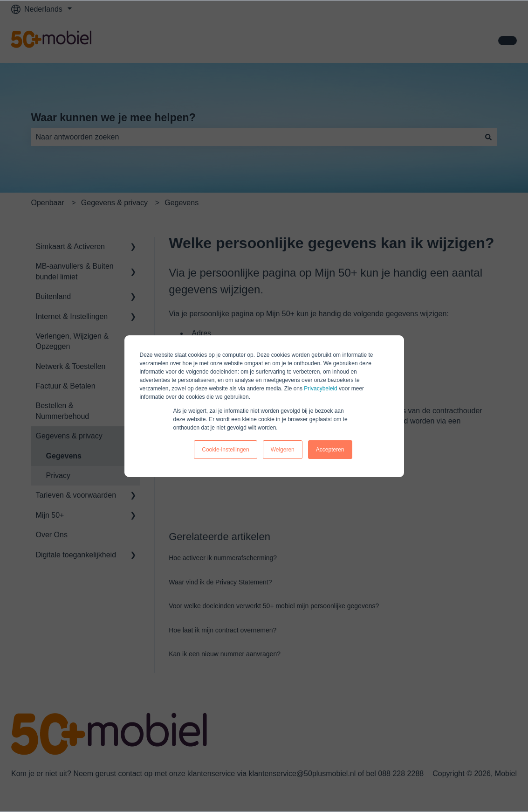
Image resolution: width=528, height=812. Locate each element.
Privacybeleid (320, 389)
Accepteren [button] (330, 450)
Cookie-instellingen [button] (225, 450)
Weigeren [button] (283, 450)
